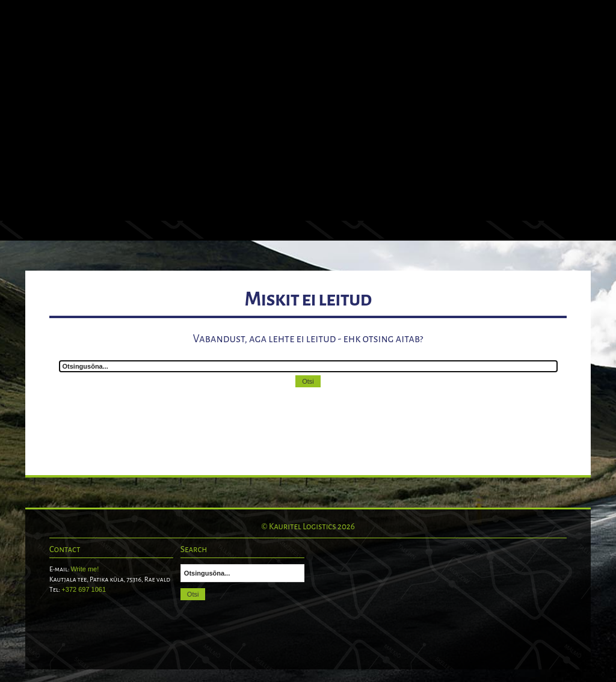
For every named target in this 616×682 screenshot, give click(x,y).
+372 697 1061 (84, 589)
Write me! (85, 569)
